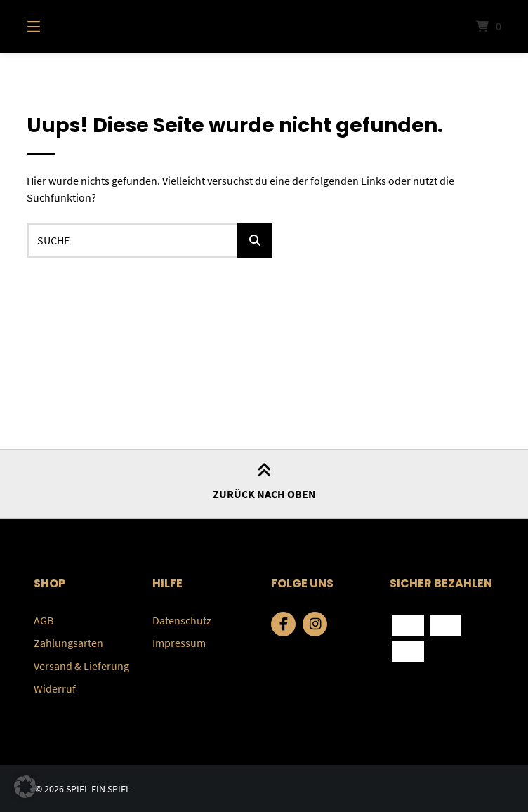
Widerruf (55, 688)
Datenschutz (182, 620)
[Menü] (58, 26)
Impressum (179, 643)
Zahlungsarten (68, 643)
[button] (25, 787)
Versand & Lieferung (81, 665)
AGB (44, 620)
